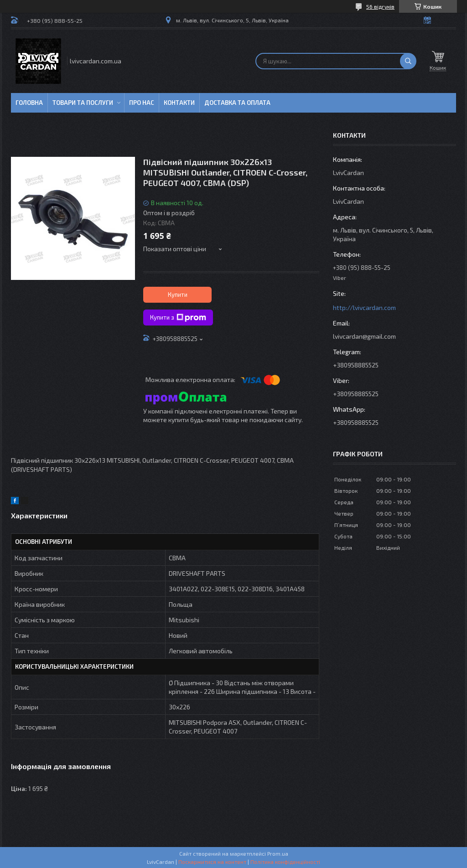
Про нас (142, 103)
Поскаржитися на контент (212, 862)
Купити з (178, 318)
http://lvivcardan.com (364, 307)
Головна (29, 103)
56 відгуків (380, 6)
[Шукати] (408, 61)
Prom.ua (278, 853)
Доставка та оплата (237, 103)
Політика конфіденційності (285, 862)
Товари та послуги (83, 103)
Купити (178, 294)
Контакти (179, 103)
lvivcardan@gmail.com (364, 336)
